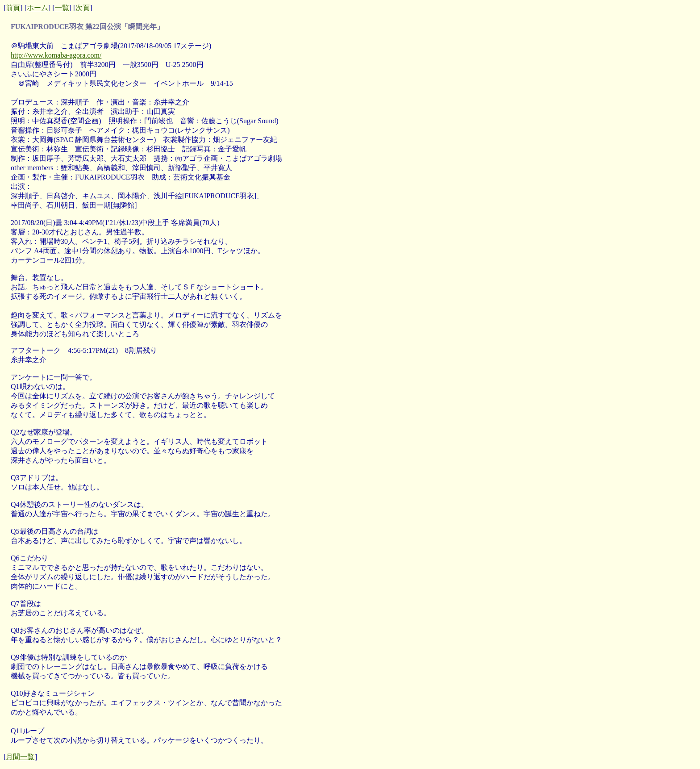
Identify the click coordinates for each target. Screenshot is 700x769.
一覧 (62, 8)
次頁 (83, 8)
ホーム (37, 8)
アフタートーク (36, 350)
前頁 (13, 8)
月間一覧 (20, 757)
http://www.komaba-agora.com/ (56, 55)
